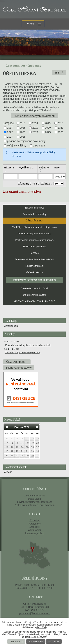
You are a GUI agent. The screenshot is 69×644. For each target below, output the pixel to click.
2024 (35, 132)
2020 (48, 128)
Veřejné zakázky (35, 272)
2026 (60, 132)
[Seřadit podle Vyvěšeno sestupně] (21, 171)
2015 (48, 123)
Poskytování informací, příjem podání (35, 240)
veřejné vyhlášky (17, 146)
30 (32, 456)
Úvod (8, 66)
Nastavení (54, 642)
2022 (10, 132)
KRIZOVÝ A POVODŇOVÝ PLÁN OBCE (34, 301)
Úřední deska (34, 221)
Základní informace (34, 208)
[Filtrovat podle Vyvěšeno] (28, 177)
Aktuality (34, 520)
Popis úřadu (34, 499)
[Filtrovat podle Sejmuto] (45, 177)
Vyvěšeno (26, 168)
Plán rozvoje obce (34, 533)
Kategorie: (9, 123)
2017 (10, 128)
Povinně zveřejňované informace (34, 234)
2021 (60, 128)
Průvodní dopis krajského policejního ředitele (28, 345)
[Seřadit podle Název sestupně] (6, 171)
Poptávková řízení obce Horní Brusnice (35, 280)
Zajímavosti (34, 530)
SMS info (35, 527)
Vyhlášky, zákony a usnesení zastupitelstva (34, 227)
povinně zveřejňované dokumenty (26, 141)
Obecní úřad (19, 66)
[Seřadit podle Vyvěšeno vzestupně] (21, 170)
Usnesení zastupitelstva (22, 192)
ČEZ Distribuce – (17, 362)
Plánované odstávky (19, 368)
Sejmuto (44, 168)
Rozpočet (34, 253)
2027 (10, 137)
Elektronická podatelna (34, 247)
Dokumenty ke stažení (34, 295)
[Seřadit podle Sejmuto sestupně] (41, 171)
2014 (35, 123)
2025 (48, 132)
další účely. (42, 627)
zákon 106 (39, 146)
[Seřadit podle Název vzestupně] (6, 170)
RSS (59, 72)
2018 (23, 128)
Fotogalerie (35, 524)
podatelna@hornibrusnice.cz (34, 613)
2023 (23, 132)
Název (9, 168)
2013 (22, 123)
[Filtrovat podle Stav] (60, 177)
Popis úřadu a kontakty (34, 214)
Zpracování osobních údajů (35, 288)
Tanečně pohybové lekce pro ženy (23, 353)
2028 (23, 137)
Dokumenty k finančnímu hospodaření (34, 259)
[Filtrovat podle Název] (10, 177)
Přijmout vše (16, 642)
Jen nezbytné (36, 642)
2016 (60, 123)
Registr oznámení (34, 266)
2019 (35, 128)
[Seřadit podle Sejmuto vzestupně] (41, 170)
